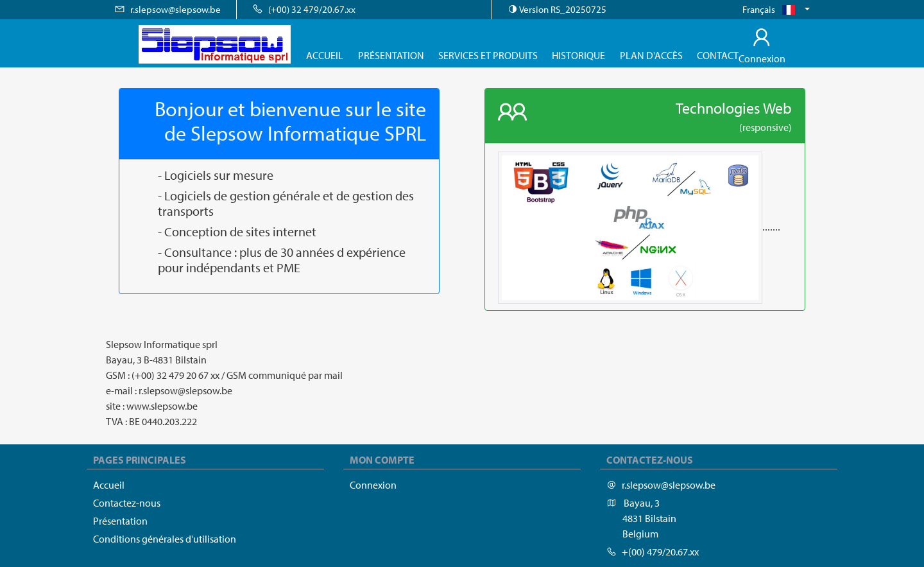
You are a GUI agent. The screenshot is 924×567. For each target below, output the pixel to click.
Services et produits (488, 55)
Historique (578, 55)
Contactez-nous (127, 503)
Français (772, 9)
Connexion (373, 485)
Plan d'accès (651, 55)
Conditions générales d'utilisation (165, 539)
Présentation (391, 55)
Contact (718, 55)
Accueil (325, 55)
